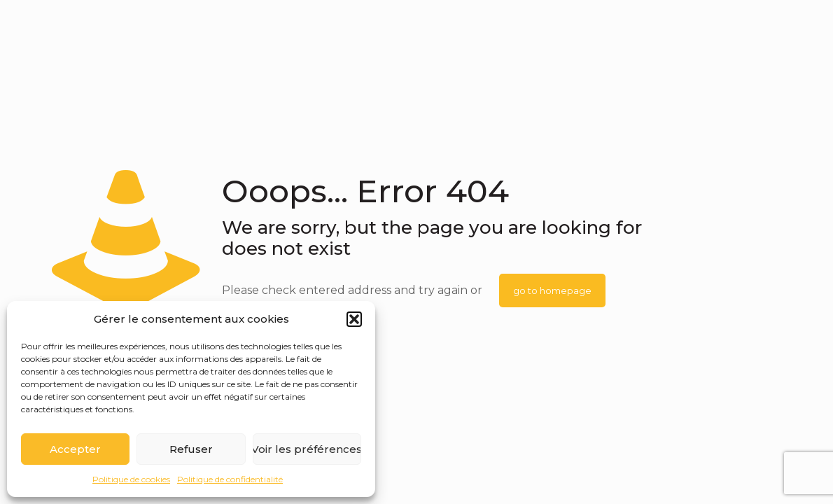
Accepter (75, 449)
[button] (354, 319)
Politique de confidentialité (230, 479)
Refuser (191, 449)
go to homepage (552, 290)
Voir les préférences (307, 449)
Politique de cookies (131, 479)
